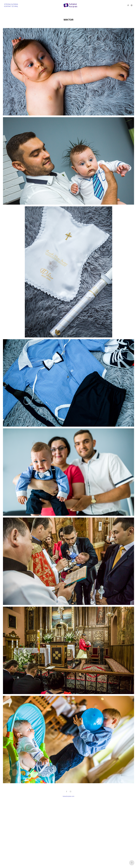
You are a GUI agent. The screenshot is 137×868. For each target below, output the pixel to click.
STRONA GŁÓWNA (11, 4)
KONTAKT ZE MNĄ (11, 6)
